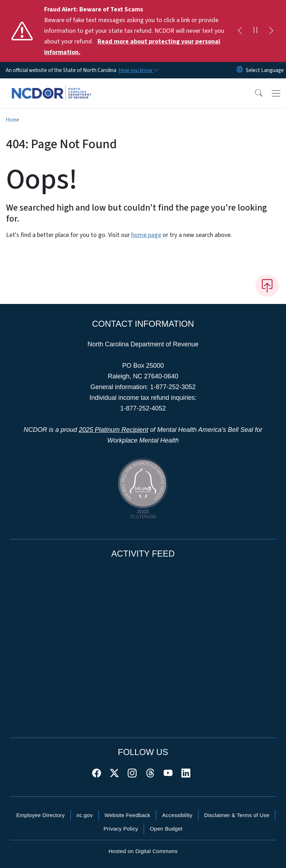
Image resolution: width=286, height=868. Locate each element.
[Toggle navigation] (276, 93)
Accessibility (177, 815)
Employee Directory (41, 815)
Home (12, 120)
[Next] (271, 31)
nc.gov (85, 815)
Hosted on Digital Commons (143, 851)
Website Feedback (128, 815)
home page (146, 235)
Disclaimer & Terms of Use (237, 815)
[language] (265, 70)
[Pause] (255, 31)
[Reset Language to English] (240, 70)
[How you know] (138, 70)
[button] (254, 93)
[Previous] (240, 31)
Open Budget (166, 829)
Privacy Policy (121, 829)
